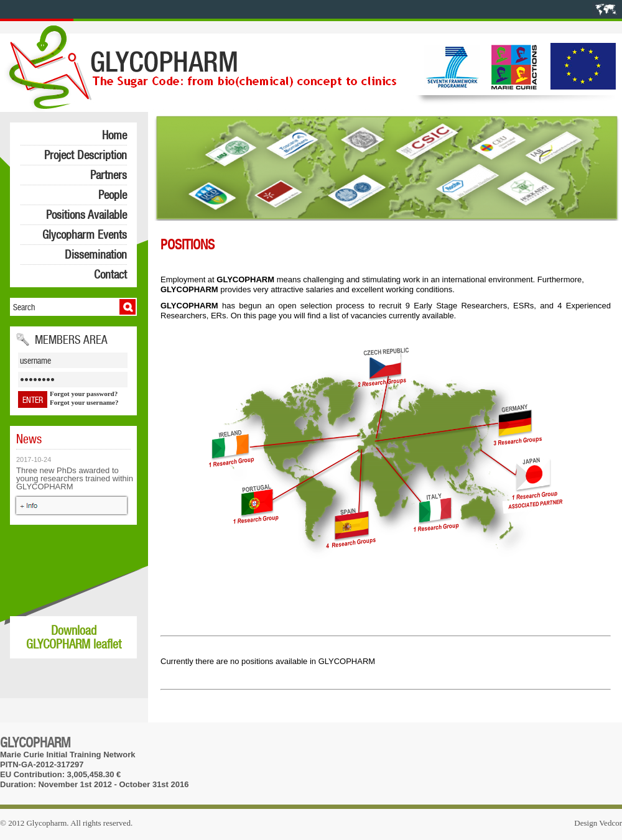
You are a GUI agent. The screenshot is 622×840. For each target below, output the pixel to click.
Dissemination (96, 254)
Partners (109, 175)
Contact (110, 274)
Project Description (86, 155)
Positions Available (86, 215)
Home (114, 135)
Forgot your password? (84, 394)
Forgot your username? (84, 402)
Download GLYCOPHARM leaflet (74, 637)
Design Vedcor (598, 823)
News (29, 439)
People (113, 195)
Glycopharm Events (85, 234)
